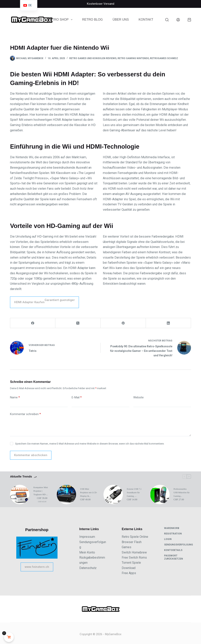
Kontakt (146, 20)
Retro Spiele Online (135, 537)
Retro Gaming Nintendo (133, 58)
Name (15, 397)
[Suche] (167, 20)
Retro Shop (61, 20)
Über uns (121, 20)
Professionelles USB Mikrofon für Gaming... (182, 492)
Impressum (87, 537)
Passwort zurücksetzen (174, 557)
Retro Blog (93, 20)
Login (168, 539)
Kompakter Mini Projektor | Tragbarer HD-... (41, 491)
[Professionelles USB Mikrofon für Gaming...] (160, 494)
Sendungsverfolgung (179, 545)
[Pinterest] (123, 323)
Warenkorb (172, 528)
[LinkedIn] (168, 323)
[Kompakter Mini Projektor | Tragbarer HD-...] (20, 494)
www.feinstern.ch (37, 567)
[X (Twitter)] (78, 323)
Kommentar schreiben (25, 414)
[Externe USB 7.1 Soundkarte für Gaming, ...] (113, 494)
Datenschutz (88, 568)
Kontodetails (173, 550)
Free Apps (129, 573)
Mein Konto (87, 552)
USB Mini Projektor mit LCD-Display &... (89, 492)
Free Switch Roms (134, 558)
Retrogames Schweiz (164, 58)
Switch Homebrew (134, 552)
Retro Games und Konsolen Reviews (93, 58)
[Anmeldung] (178, 20)
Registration (173, 534)
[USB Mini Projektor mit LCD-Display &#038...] (66, 494)
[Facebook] (33, 323)
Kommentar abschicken (31, 455)
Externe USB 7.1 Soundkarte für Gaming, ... (134, 492)
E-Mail (77, 397)
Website (138, 397)
